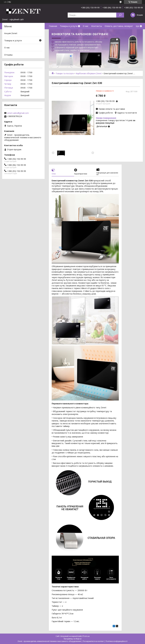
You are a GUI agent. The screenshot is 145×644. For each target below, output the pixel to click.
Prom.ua (86, 636)
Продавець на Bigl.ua (73, 639)
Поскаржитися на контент (93, 641)
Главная (53, 26)
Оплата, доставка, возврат (119, 26)
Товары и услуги (69, 26)
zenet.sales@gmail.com (18, 113)
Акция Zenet (11, 33)
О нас (86, 26)
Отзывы (8, 55)
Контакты (97, 26)
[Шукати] (120, 15)
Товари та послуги (65, 73)
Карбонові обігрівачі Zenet (89, 73)
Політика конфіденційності (117, 641)
